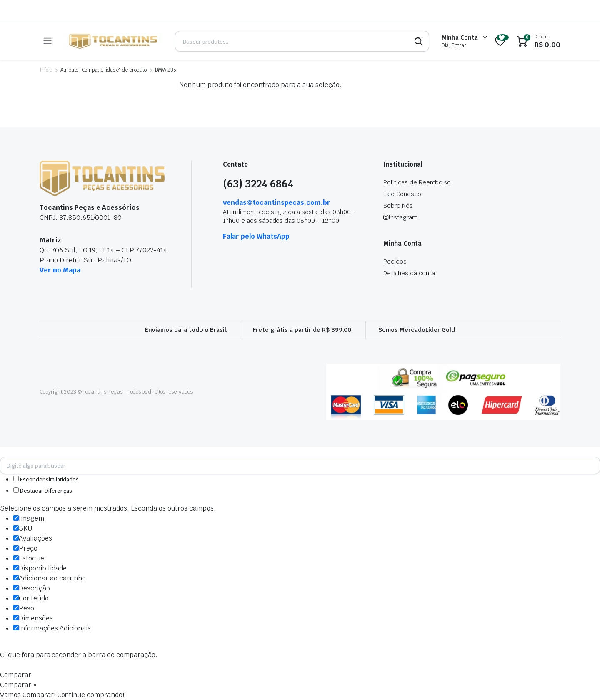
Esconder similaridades (46, 480)
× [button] (35, 685)
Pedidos (395, 262)
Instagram (400, 217)
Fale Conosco (402, 194)
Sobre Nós (398, 206)
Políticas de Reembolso (417, 182)
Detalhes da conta (409, 273)
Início (46, 70)
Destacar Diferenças (43, 491)
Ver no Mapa (60, 270)
